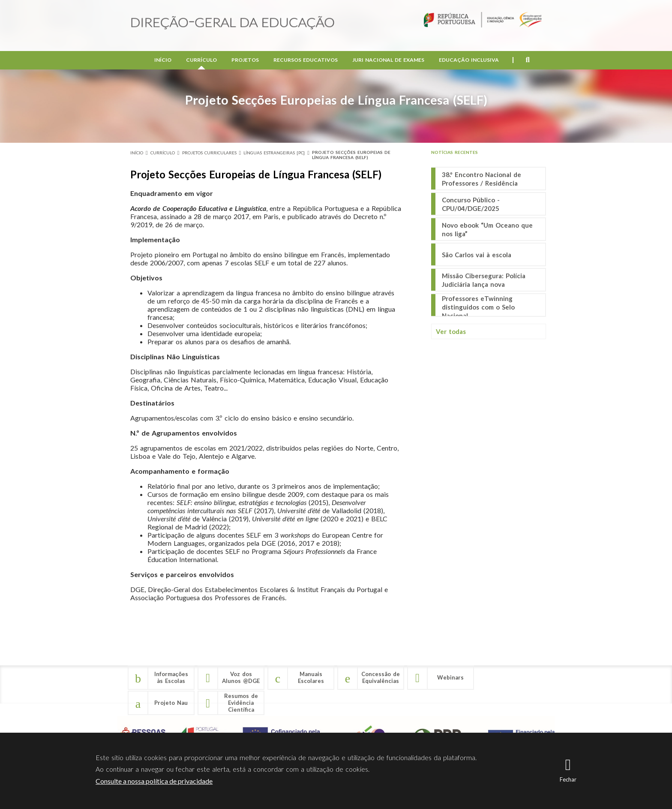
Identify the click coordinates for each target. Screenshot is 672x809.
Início (163, 60)
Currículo (201, 60)
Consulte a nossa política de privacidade (154, 781)
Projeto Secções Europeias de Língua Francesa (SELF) (351, 155)
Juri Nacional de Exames (388, 60)
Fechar (568, 779)
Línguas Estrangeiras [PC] (274, 153)
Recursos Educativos (306, 60)
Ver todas (451, 331)
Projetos (245, 60)
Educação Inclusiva (469, 60)
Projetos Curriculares (209, 153)
